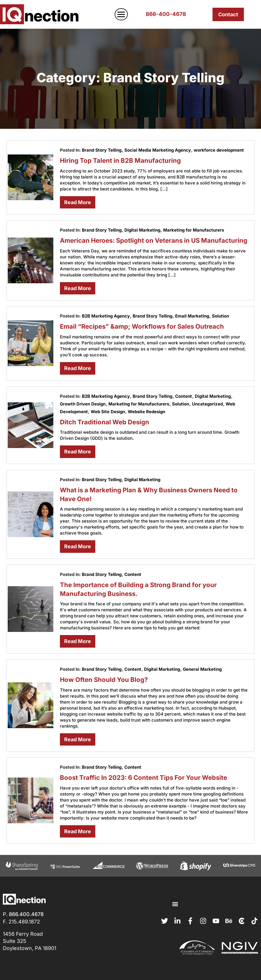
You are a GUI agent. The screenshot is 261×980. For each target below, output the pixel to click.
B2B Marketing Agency (106, 316)
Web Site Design (108, 412)
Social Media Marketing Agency (158, 150)
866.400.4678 (26, 914)
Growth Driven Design (83, 404)
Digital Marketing (142, 230)
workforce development (219, 150)
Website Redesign (146, 412)
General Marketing (202, 669)
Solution (220, 316)
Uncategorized (207, 404)
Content (184, 396)
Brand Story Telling (102, 150)
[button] (175, 904)
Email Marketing (192, 316)
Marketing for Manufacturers (194, 230)
